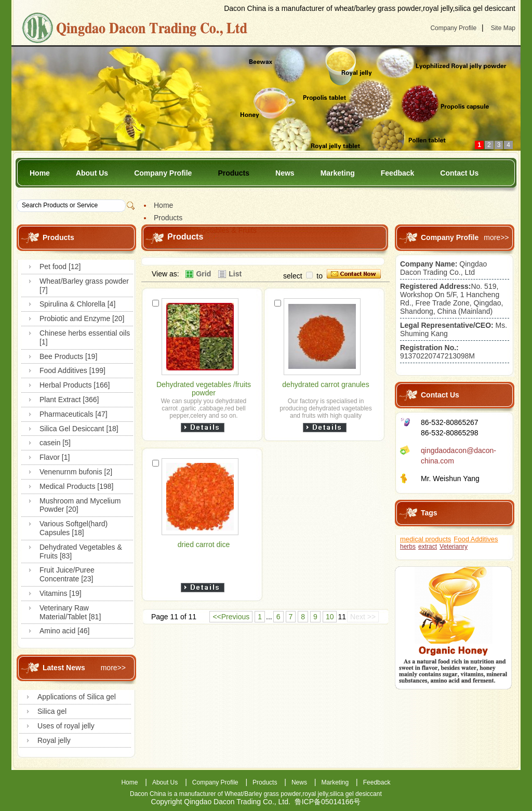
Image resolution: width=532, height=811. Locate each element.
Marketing (338, 173)
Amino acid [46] (65, 631)
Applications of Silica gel (77, 697)
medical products (425, 539)
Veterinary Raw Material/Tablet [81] (70, 612)
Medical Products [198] (76, 486)
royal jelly (315, 794)
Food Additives (476, 539)
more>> (113, 668)
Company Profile (453, 28)
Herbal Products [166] (75, 385)
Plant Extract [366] (69, 400)
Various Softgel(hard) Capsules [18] (74, 528)
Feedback (398, 173)
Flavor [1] (55, 457)
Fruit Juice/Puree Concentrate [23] (67, 574)
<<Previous (231, 617)
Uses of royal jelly (66, 726)
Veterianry (454, 547)
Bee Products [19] (68, 356)
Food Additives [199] (72, 370)
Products (234, 173)
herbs (408, 547)
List (235, 274)
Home (40, 173)
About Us (92, 173)
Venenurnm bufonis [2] (76, 472)
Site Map (503, 28)
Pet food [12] (60, 267)
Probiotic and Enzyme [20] (82, 318)
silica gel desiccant (356, 794)
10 (330, 617)
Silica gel (52, 711)
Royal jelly (54, 740)
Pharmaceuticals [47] (74, 414)
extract (428, 547)
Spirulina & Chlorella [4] (77, 304)
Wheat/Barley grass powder (263, 794)
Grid (203, 274)
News (285, 173)
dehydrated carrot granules (325, 384)
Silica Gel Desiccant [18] (79, 429)
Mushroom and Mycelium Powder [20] (80, 505)
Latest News (64, 668)
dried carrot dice (204, 544)
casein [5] (55, 443)
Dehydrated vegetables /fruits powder (204, 389)
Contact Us (459, 173)
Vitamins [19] (61, 593)
